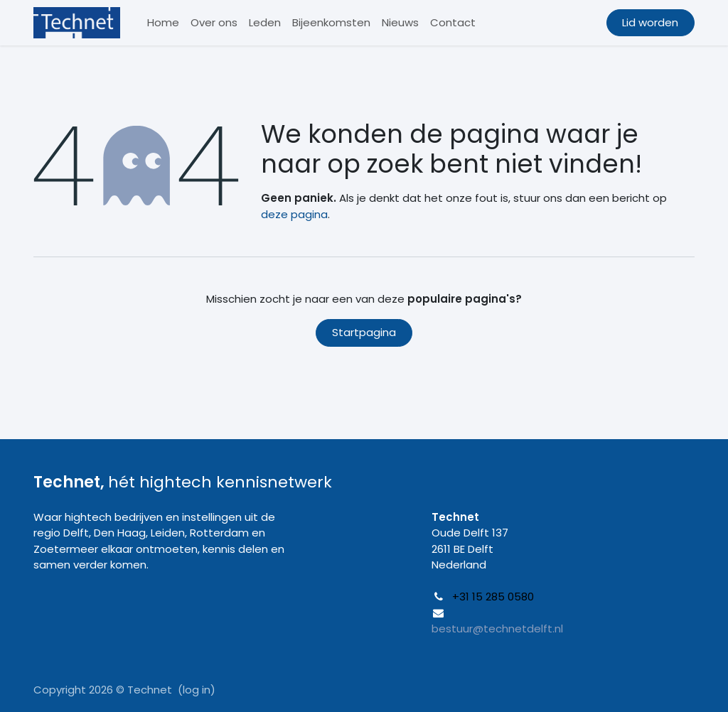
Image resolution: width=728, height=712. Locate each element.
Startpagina (364, 332)
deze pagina (294, 214)
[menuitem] (163, 23)
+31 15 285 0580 (493, 597)
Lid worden (650, 22)
